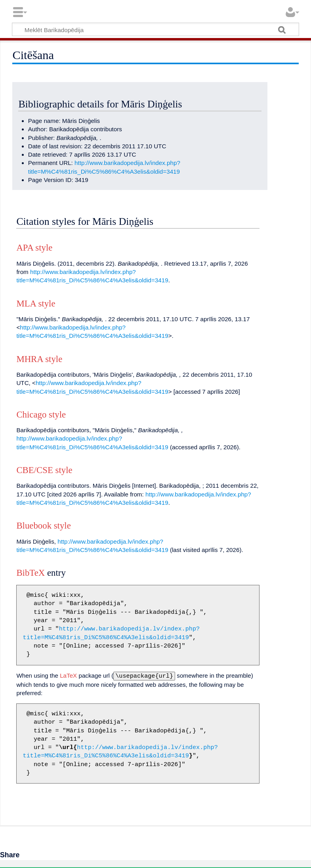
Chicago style (41, 415)
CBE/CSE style (44, 470)
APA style (34, 248)
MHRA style (39, 359)
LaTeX (68, 675)
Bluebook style (43, 526)
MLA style (36, 304)
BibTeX (31, 573)
